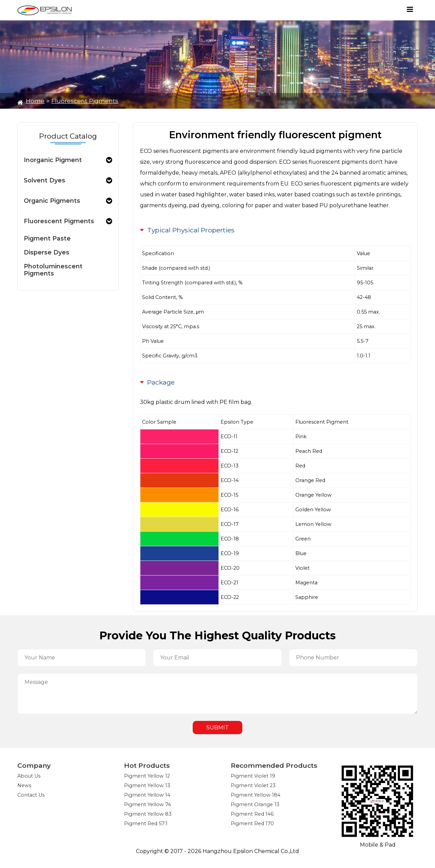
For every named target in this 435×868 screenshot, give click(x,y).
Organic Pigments (52, 201)
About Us (29, 776)
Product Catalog (68, 136)
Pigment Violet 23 (253, 785)
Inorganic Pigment (53, 160)
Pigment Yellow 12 (147, 776)
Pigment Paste (47, 238)
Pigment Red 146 (252, 814)
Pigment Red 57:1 (146, 823)
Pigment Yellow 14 (147, 795)
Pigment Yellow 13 (147, 785)
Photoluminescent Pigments (53, 270)
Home (35, 101)
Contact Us (31, 795)
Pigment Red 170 (252, 823)
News (24, 785)
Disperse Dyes (47, 252)
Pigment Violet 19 (253, 776)
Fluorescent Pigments (85, 101)
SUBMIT (217, 728)
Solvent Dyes (45, 180)
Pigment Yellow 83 (148, 814)
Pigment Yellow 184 (256, 795)
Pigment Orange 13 (255, 804)
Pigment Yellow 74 (147, 804)
